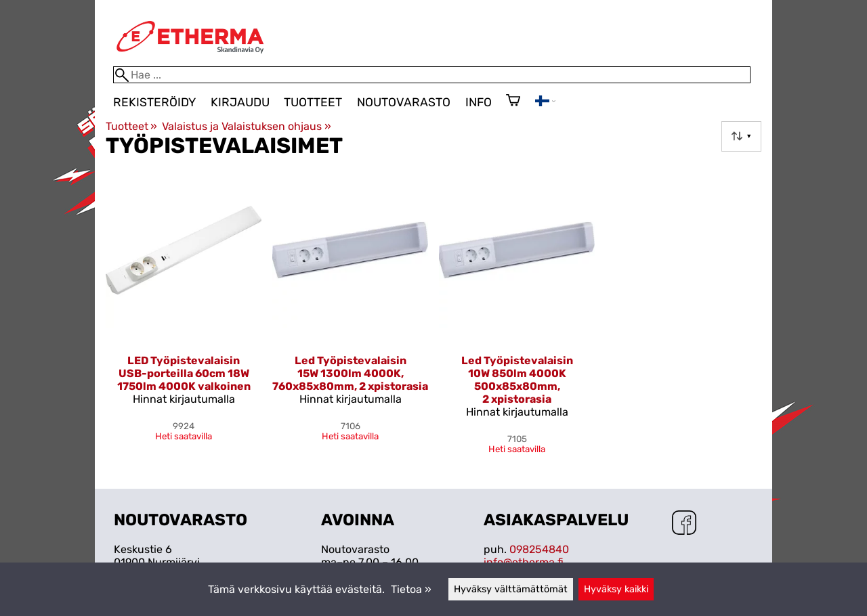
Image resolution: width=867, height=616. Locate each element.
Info (479, 102)
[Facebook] (684, 524)
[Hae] (432, 75)
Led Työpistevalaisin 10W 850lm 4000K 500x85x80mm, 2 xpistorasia (517, 380)
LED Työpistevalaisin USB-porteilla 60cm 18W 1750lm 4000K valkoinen (184, 373)
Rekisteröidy (154, 102)
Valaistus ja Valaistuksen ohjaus (246, 126)
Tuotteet (313, 102)
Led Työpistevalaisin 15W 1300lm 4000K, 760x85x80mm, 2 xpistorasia (350, 373)
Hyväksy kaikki (616, 589)
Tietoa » (411, 589)
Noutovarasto (404, 102)
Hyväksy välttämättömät (511, 589)
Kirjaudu (240, 102)
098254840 (539, 549)
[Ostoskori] (513, 102)
